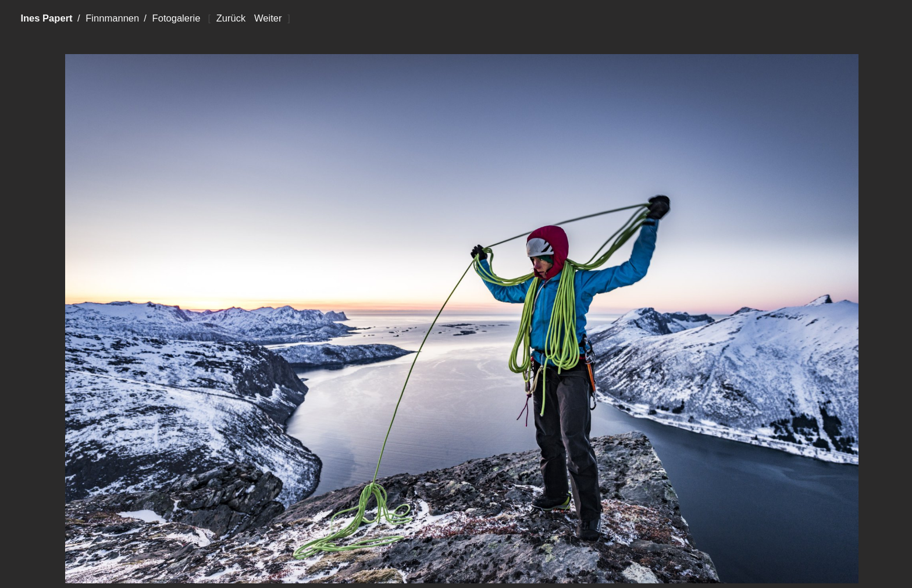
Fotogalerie (177, 18)
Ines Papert (46, 18)
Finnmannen (112, 18)
